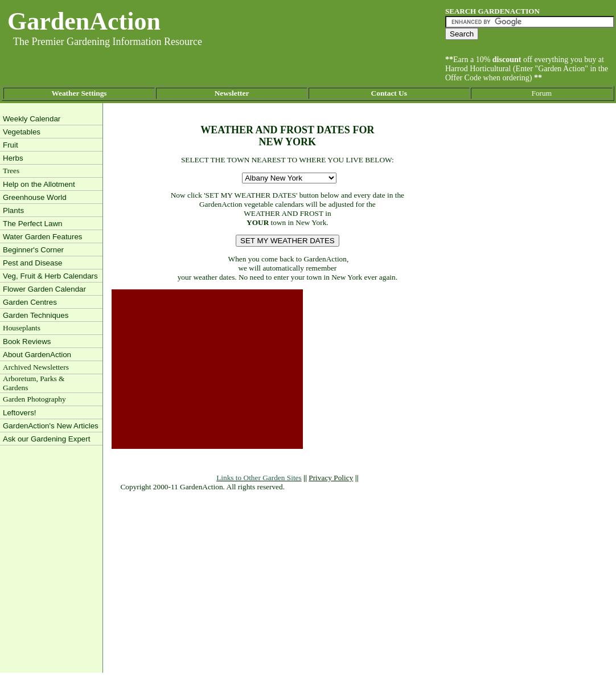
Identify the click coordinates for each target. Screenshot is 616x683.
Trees (11, 171)
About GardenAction (37, 355)
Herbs (13, 158)
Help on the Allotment (39, 184)
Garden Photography (34, 399)
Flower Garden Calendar (44, 289)
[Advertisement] (207, 369)
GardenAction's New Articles (51, 426)
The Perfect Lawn (32, 224)
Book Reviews (27, 341)
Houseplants (22, 328)
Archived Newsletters (36, 367)
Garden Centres (30, 302)
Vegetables (22, 132)
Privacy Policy (331, 478)
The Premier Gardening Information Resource (108, 42)
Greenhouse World (35, 197)
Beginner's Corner (33, 250)
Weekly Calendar (32, 119)
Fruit (11, 145)
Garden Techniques (36, 315)
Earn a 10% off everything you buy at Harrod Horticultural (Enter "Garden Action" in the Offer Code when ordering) (527, 69)
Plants (13, 210)
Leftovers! (20, 413)
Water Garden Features (43, 237)
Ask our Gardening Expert (46, 439)
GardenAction (84, 21)
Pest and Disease (32, 263)
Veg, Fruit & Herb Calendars (50, 276)
